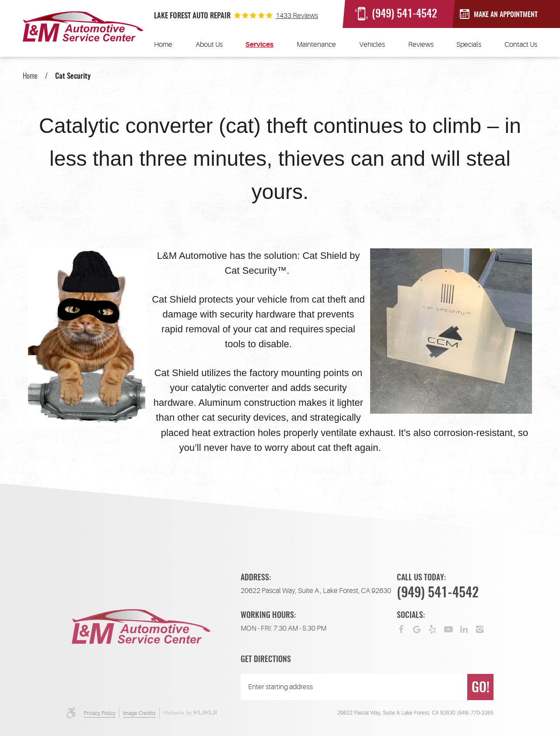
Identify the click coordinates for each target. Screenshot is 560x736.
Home (163, 45)
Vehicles (372, 45)
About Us (209, 45)
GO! (481, 688)
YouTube (448, 628)
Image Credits (139, 713)
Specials (469, 45)
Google (417, 628)
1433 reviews (297, 16)
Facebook (401, 628)
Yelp (433, 628)
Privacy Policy (100, 713)
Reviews (421, 45)
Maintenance (316, 45)
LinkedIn (464, 628)
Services (259, 45)
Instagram (480, 628)
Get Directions (266, 660)
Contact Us (521, 45)
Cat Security (73, 76)
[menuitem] (163, 45)
